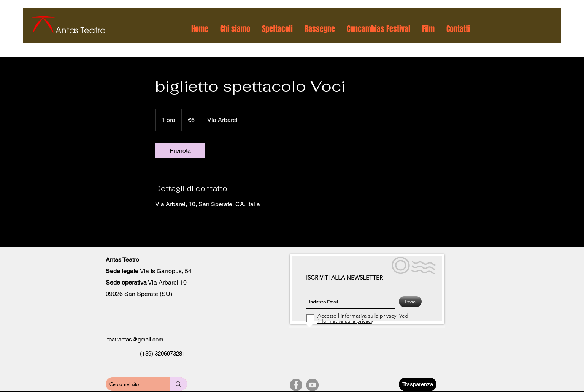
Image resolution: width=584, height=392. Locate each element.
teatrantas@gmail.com (135, 339)
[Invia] (410, 302)
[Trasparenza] (418, 384)
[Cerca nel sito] (131, 384)
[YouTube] (312, 385)
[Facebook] (296, 385)
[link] (180, 151)
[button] (235, 29)
